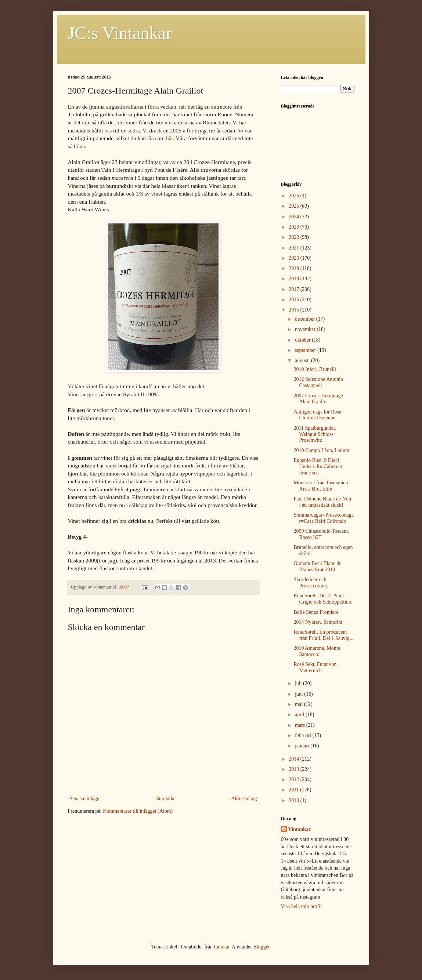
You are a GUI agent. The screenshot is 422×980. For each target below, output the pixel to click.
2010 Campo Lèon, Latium (321, 450)
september (306, 350)
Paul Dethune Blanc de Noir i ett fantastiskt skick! (322, 502)
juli (299, 683)
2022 (295, 237)
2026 (295, 196)
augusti (303, 360)
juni (300, 694)
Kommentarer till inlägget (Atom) (138, 811)
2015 (295, 310)
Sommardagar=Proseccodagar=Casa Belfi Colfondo (323, 518)
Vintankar (300, 829)
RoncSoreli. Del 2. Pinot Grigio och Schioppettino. (323, 599)
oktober (303, 340)
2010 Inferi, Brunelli (315, 369)
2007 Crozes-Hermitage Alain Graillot (318, 399)
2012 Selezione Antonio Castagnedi (318, 382)
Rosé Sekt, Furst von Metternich (315, 667)
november (306, 329)
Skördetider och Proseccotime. (311, 583)
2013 (295, 769)
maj (300, 704)
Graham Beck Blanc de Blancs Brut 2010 (317, 566)
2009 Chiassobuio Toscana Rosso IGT (321, 534)
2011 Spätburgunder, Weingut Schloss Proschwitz (315, 434)
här (169, 138)
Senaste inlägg (85, 799)
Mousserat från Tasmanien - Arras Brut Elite (322, 486)
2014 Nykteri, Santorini (318, 622)
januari (303, 746)
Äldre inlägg (244, 799)
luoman (222, 947)
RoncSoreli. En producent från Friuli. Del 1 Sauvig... (323, 635)
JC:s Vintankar (120, 33)
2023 (295, 227)
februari (304, 735)
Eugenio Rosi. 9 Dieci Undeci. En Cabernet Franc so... (318, 467)
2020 (295, 258)
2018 (295, 279)
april (300, 715)
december (306, 319)
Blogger (261, 947)
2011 (294, 790)
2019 (295, 268)
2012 (295, 779)
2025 (295, 206)
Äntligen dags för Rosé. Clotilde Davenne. (318, 415)
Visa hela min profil (302, 906)
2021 (295, 248)
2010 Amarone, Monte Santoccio (317, 651)
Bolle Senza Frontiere (316, 612)
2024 (295, 217)
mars (301, 725)
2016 (295, 300)
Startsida (165, 799)
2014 (295, 759)
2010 (295, 800)
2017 (295, 289)
